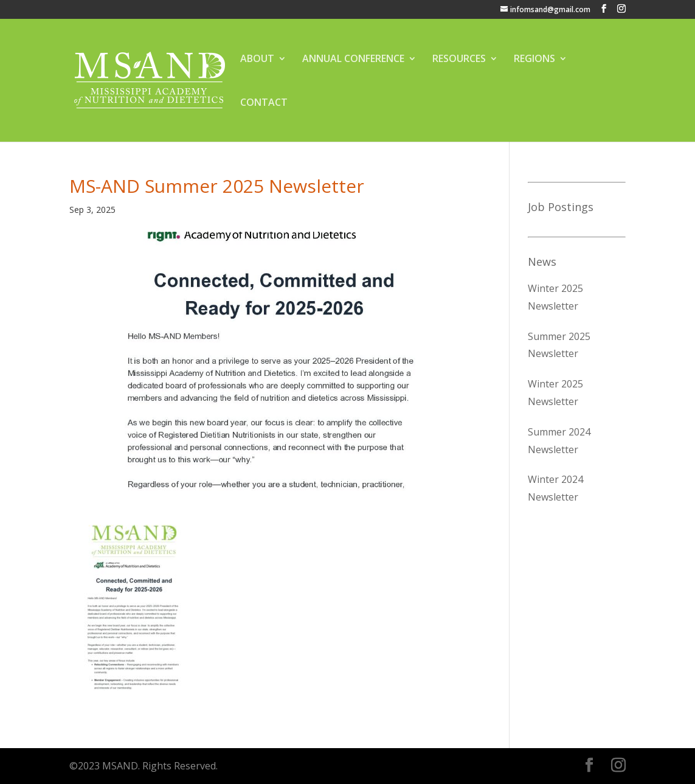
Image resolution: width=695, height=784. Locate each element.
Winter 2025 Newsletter (555, 297)
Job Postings (561, 207)
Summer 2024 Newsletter (559, 441)
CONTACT (264, 103)
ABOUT (257, 60)
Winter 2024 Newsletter (555, 488)
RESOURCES (459, 60)
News (542, 262)
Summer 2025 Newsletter (559, 345)
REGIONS (534, 60)
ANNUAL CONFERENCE (353, 60)
